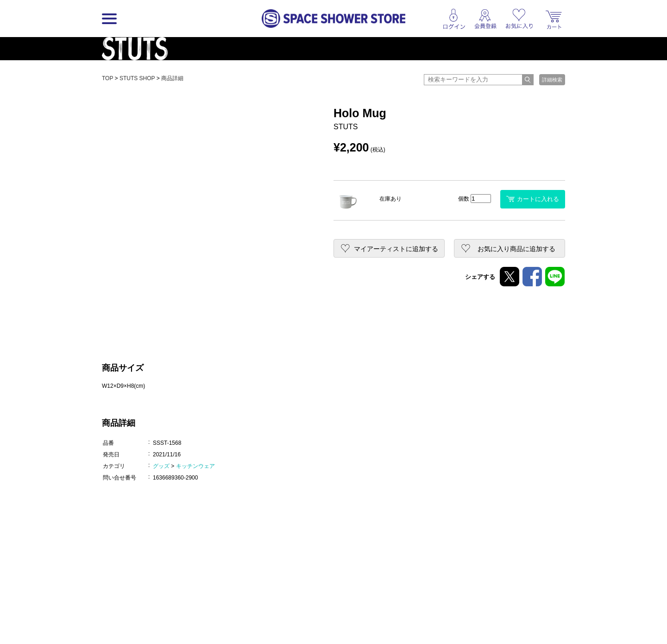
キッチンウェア (195, 466)
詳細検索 (552, 80)
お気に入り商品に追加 (516, 249)
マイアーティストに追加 (396, 249)
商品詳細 (172, 78)
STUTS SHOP (137, 78)
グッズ (161, 466)
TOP (107, 78)
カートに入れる (533, 199)
